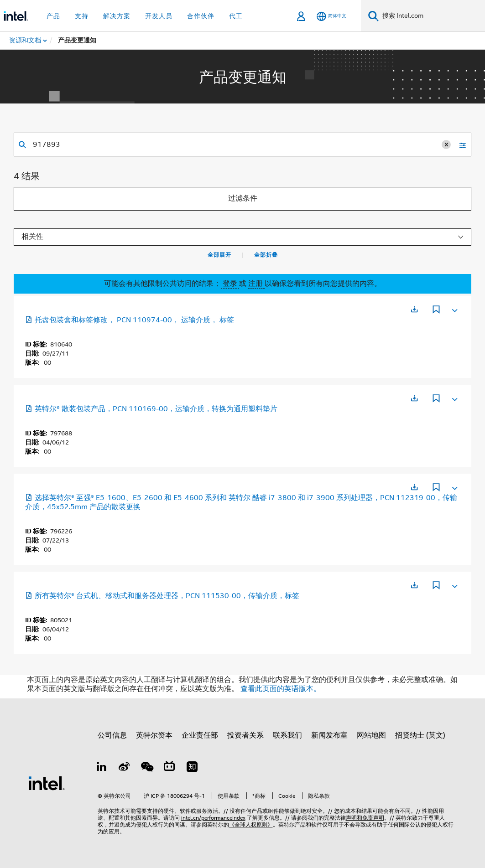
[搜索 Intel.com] (432, 16)
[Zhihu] (192, 768)
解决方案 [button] (117, 16)
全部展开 (219, 255)
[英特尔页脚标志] (47, 783)
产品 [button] (53, 16)
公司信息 (112, 735)
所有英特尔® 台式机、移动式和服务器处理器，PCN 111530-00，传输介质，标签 (162, 596)
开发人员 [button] (159, 16)
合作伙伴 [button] (201, 16)
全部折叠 (266, 255)
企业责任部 (200, 735)
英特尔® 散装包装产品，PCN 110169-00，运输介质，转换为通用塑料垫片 (151, 409)
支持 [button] (82, 16)
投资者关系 (245, 735)
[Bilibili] (169, 768)
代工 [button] (236, 16)
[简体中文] (331, 16)
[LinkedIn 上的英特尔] (102, 768)
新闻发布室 (329, 735)
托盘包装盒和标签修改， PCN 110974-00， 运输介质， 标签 (130, 320)
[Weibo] (124, 768)
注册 (256, 284)
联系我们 (287, 735)
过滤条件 (243, 198)
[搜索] (373, 16)
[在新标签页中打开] (414, 309)
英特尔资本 (154, 735)
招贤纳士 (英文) (420, 735)
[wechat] (147, 768)
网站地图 (371, 735)
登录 (230, 284)
